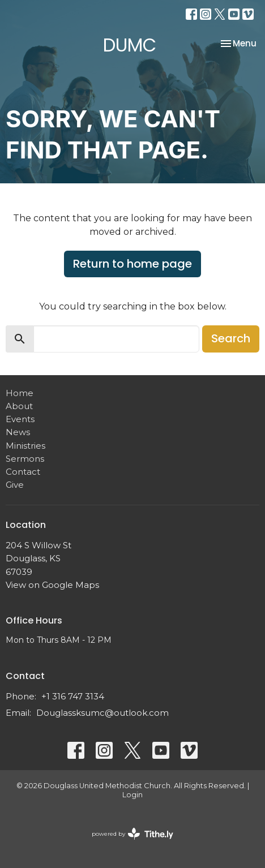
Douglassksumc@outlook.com (102, 713)
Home (20, 393)
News (18, 432)
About (19, 406)
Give (15, 485)
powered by (132, 834)
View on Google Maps (52, 585)
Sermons (25, 459)
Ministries (25, 446)
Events (20, 419)
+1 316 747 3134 (73, 696)
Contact (23, 472)
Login (132, 795)
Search (231, 338)
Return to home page (132, 264)
